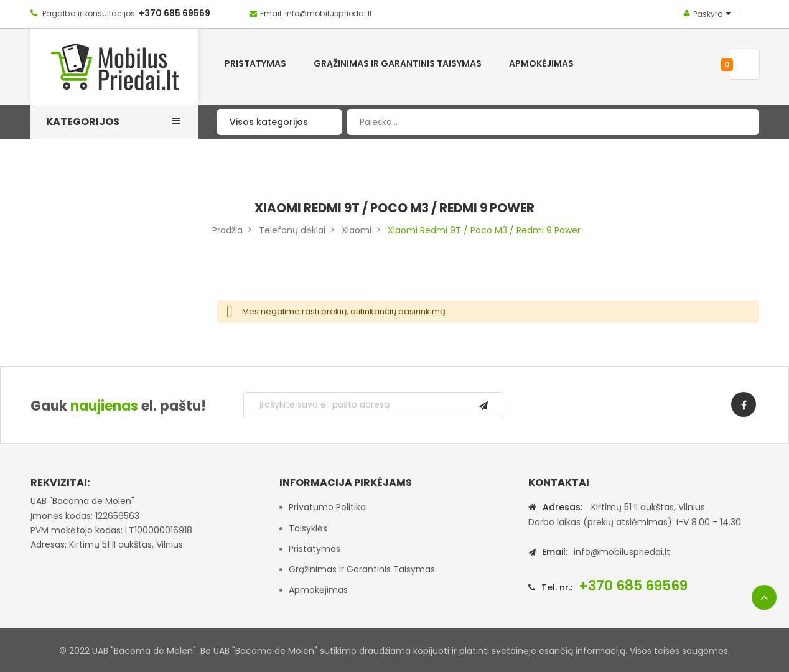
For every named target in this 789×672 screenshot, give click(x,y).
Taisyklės (308, 528)
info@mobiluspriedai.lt (622, 552)
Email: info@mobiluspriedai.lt (316, 13)
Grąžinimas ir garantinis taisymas (362, 569)
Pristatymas (315, 549)
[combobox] (553, 122)
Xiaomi (357, 230)
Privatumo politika (327, 507)
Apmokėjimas (318, 590)
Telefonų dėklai (292, 230)
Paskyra (708, 14)
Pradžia (227, 230)
